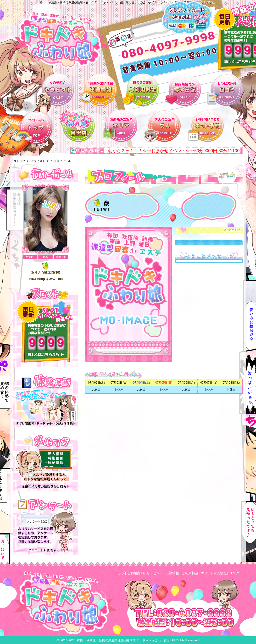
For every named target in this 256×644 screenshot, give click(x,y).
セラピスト (38, 161)
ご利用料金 (190, 573)
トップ (21, 161)
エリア (206, 573)
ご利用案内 (135, 573)
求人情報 (220, 573)
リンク (234, 573)
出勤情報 (172, 573)
